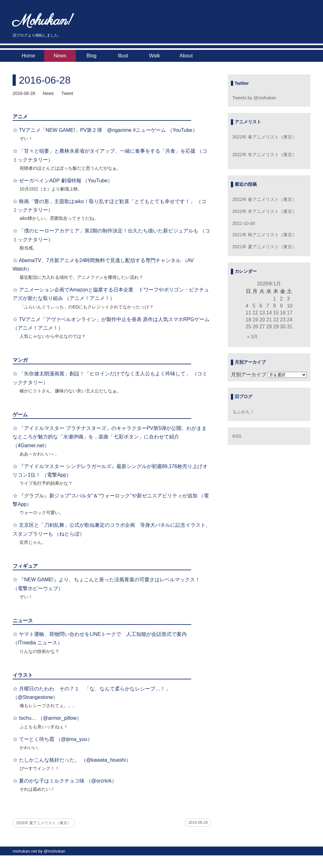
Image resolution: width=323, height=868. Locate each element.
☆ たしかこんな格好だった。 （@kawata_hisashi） (72, 760)
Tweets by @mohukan (254, 98)
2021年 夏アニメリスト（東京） (264, 247)
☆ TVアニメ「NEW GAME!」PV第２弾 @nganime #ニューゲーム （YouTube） (105, 130)
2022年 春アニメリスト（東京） (264, 137)
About (186, 56)
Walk (155, 56)
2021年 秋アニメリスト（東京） (264, 235)
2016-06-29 (198, 823)
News (60, 56)
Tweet (67, 93)
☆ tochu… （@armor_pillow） (47, 718)
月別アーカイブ (249, 375)
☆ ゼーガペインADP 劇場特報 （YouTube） (63, 181)
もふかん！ (244, 412)
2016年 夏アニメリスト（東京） (44, 823)
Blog (91, 56)
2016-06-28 (45, 80)
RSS (237, 436)
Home (29, 56)
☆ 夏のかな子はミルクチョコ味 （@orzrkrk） (65, 781)
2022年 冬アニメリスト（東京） (264, 155)
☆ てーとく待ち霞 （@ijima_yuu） (53, 739)
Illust (123, 56)
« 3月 (253, 337)
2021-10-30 (244, 223)
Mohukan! (43, 21)
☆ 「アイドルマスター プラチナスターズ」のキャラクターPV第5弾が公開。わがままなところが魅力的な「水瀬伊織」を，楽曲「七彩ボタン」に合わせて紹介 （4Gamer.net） (110, 437)
